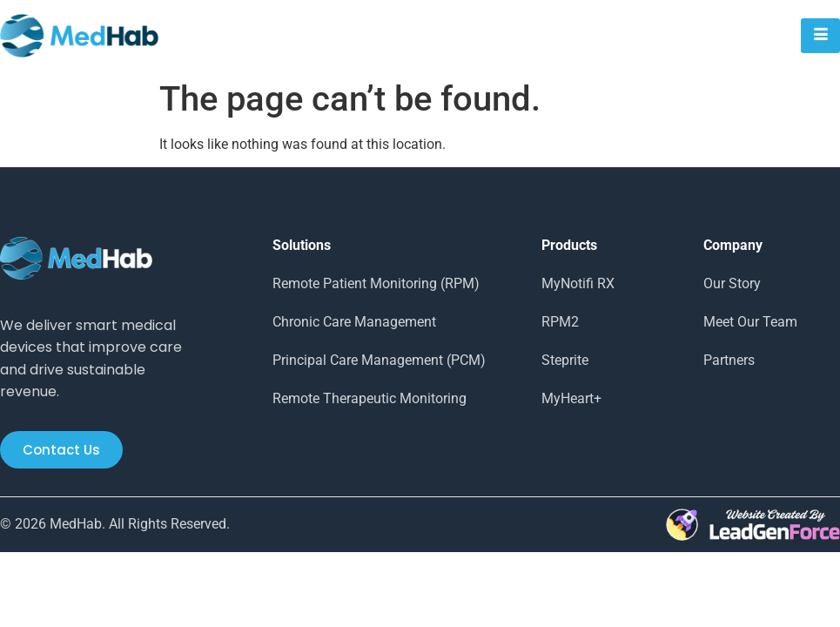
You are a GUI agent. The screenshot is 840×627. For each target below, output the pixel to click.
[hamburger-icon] (820, 36)
